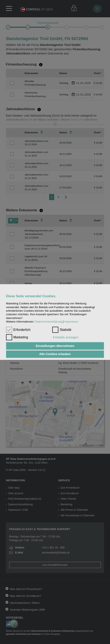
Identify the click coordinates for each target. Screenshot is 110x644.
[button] (65, 337)
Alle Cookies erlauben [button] (55, 354)
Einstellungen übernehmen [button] (55, 346)
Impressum (71, 322)
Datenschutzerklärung (49, 322)
